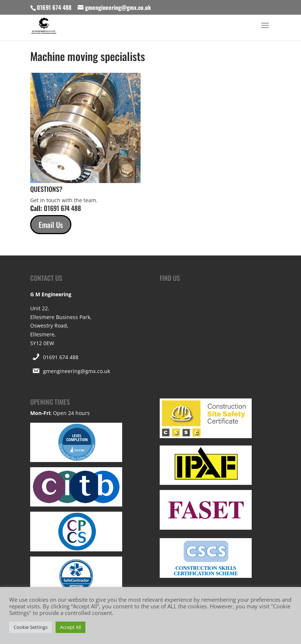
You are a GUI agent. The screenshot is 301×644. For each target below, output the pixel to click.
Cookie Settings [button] (31, 627)
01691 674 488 (61, 357)
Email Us (51, 225)
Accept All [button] (70, 627)
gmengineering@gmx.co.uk (77, 371)
